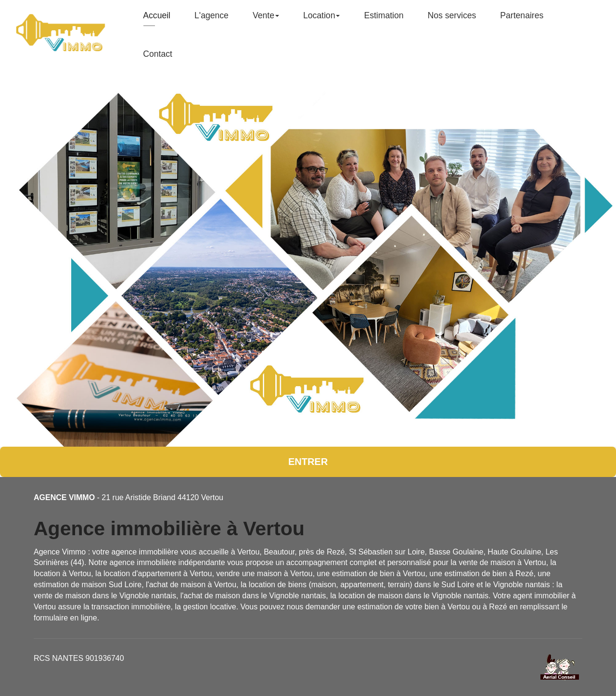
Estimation (384, 19)
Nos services (452, 19)
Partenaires (522, 19)
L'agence (212, 19)
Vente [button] (266, 19)
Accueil (157, 19)
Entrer (308, 462)
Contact (158, 58)
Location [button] (322, 19)
